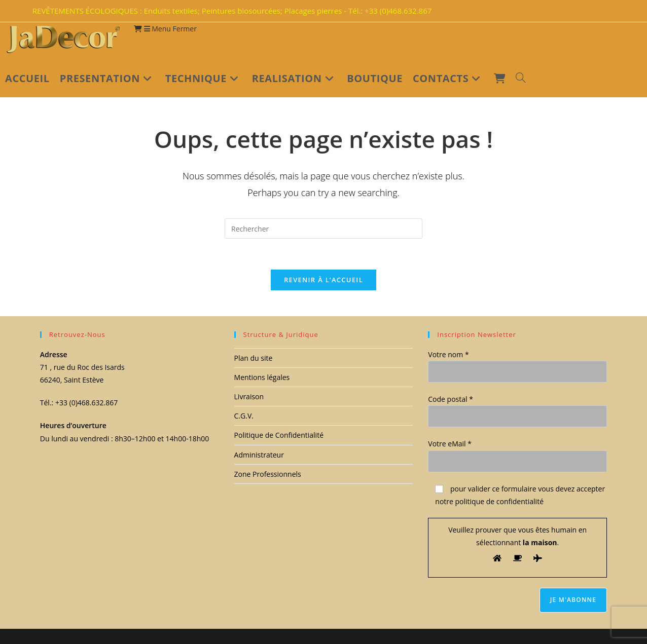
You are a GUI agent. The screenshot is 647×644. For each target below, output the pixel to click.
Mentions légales (262, 377)
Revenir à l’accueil (323, 280)
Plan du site (254, 358)
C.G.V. (244, 416)
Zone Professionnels (268, 474)
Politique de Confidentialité (279, 435)
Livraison (249, 397)
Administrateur (259, 455)
